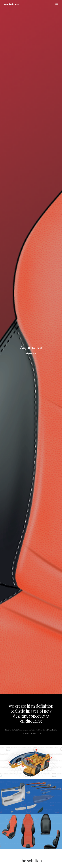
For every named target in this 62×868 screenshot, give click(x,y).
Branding (32, 353)
